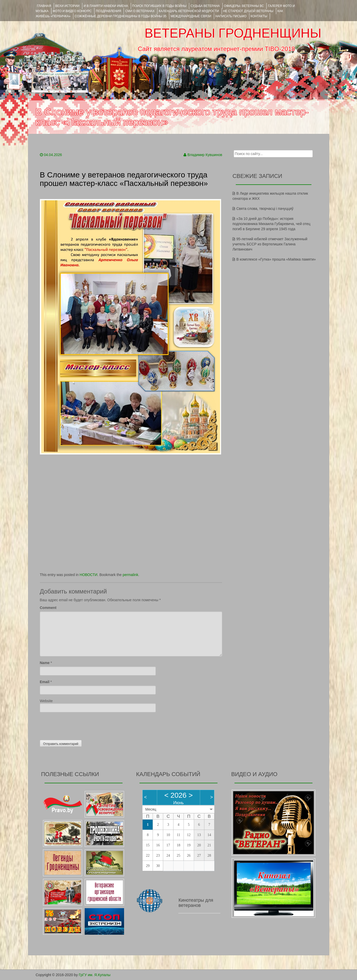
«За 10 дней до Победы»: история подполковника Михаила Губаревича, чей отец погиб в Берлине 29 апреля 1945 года (271, 224)
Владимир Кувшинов (205, 155)
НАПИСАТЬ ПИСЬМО (231, 16)
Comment (48, 608)
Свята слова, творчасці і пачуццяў (265, 209)
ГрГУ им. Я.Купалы (95, 975)
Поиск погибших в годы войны (159, 6)
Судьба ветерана (205, 6)
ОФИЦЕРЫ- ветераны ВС (244, 6)
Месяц (151, 809)
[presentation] (79, 725)
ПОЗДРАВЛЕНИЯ (108, 11)
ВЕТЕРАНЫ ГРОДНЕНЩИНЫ (233, 33)
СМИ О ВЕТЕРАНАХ (140, 11)
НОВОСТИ (88, 575)
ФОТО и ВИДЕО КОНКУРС (72, 11)
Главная (44, 6)
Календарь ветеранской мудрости (189, 11)
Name (45, 663)
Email (45, 682)
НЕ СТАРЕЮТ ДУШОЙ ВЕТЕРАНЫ (248, 11)
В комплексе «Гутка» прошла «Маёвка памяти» (276, 259)
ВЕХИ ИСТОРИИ (67, 6)
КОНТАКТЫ (259, 16)
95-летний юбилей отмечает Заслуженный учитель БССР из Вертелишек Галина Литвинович (270, 244)
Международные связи (191, 16)
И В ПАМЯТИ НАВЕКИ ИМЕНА (106, 6)
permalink (130, 575)
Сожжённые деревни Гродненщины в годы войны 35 (121, 16)
